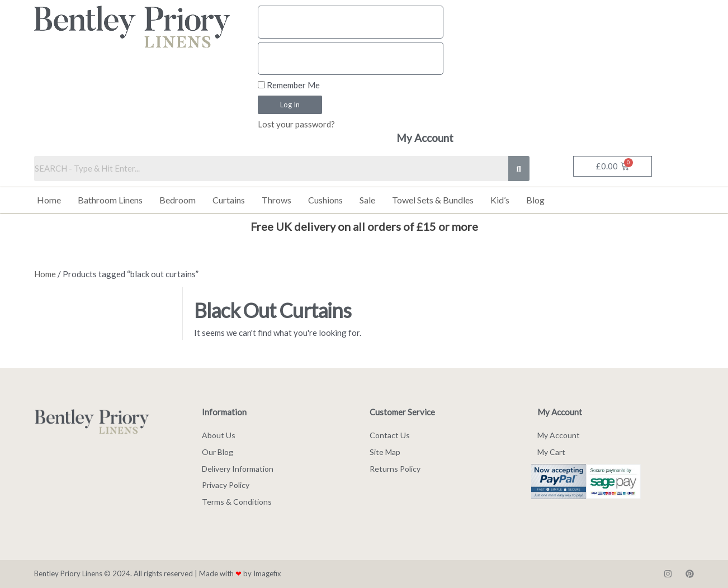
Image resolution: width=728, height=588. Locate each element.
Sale (367, 200)
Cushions (325, 200)
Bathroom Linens (110, 200)
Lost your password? (296, 124)
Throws (276, 200)
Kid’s (500, 200)
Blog (535, 200)
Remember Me (289, 85)
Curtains (229, 200)
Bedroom (178, 200)
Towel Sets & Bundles (433, 200)
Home (49, 200)
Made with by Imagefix (240, 573)
